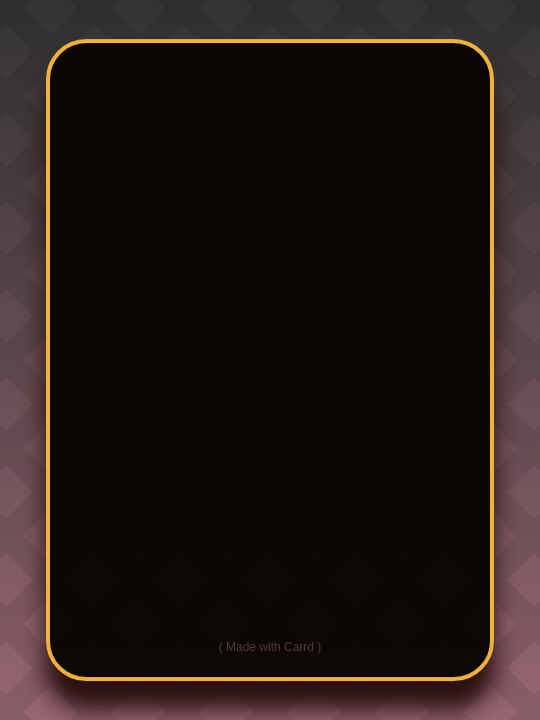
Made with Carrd (270, 647)
